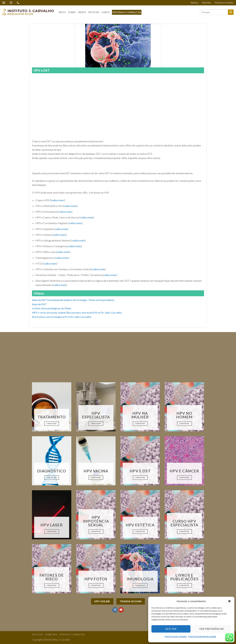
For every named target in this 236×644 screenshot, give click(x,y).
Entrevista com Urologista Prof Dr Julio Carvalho (62, 317)
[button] (229, 601)
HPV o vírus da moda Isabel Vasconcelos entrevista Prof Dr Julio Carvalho (77, 313)
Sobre (72, 12)
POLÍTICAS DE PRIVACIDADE (202, 637)
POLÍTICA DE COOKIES (176, 637)
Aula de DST (39, 304)
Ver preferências (211, 629)
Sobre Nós (206, 3)
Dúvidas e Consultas (224, 3)
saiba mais (58, 200)
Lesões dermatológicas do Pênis (52, 308)
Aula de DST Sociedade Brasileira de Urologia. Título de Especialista (73, 300)
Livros (106, 12)
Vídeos (82, 12)
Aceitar (171, 629)
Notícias (194, 3)
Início (62, 12)
